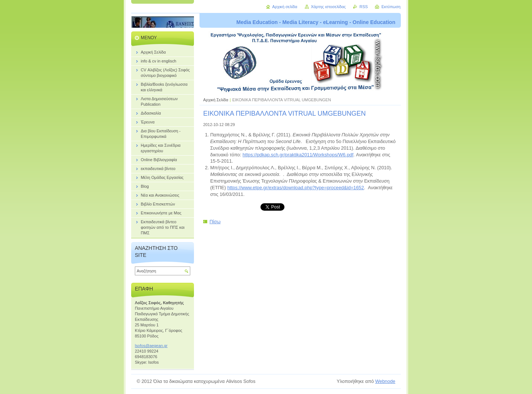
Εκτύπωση (391, 7)
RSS (364, 7)
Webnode (385, 381)
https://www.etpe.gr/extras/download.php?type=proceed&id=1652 (296, 188)
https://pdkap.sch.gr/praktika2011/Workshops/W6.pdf (298, 155)
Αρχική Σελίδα (216, 100)
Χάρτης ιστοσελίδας (329, 7)
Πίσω (215, 222)
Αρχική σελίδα (285, 7)
